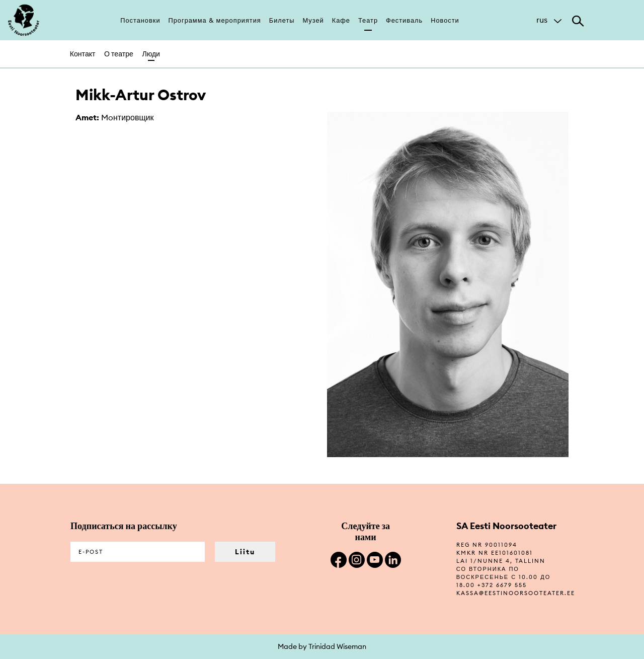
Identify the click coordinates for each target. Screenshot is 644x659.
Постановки (140, 20)
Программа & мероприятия (215, 20)
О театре (119, 54)
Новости (445, 20)
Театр (368, 20)
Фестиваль (404, 20)
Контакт (83, 54)
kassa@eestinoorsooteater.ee (516, 593)
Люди (151, 54)
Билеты (282, 20)
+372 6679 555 (502, 585)
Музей (313, 20)
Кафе (341, 20)
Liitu (245, 552)
